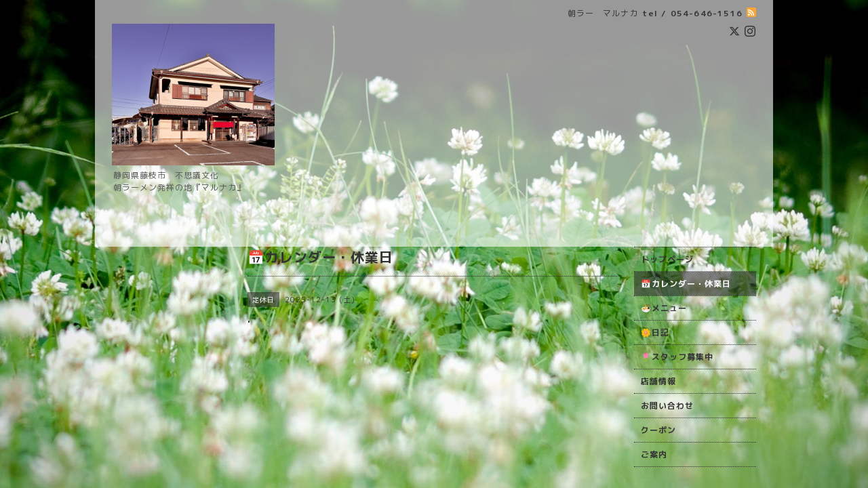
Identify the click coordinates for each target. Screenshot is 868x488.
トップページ (667, 259)
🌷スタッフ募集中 (677, 357)
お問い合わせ (667, 406)
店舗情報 (658, 381)
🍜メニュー (664, 308)
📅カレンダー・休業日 (686, 284)
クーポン (658, 430)
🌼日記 (655, 332)
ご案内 (654, 454)
